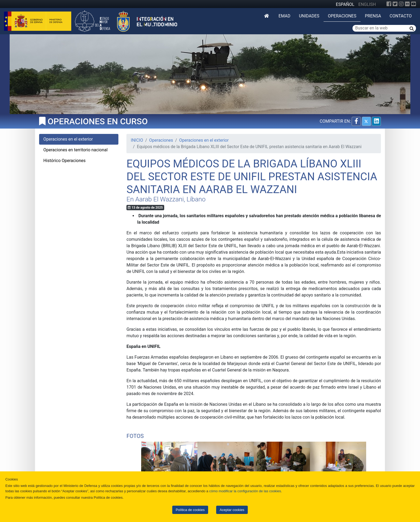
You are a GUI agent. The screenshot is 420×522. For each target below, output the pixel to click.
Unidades (309, 16)
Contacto (401, 16)
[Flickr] (407, 4)
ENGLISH (367, 4)
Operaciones (342, 16)
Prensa (373, 16)
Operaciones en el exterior (204, 140)
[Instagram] (401, 4)
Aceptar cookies (232, 510)
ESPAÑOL (345, 4)
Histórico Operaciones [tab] (65, 161)
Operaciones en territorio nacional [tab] (76, 150)
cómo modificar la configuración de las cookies (245, 491)
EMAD (284, 16)
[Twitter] (395, 4)
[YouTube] (414, 4)
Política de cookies (190, 510)
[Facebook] (389, 4)
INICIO (137, 140)
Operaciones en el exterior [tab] (68, 139)
